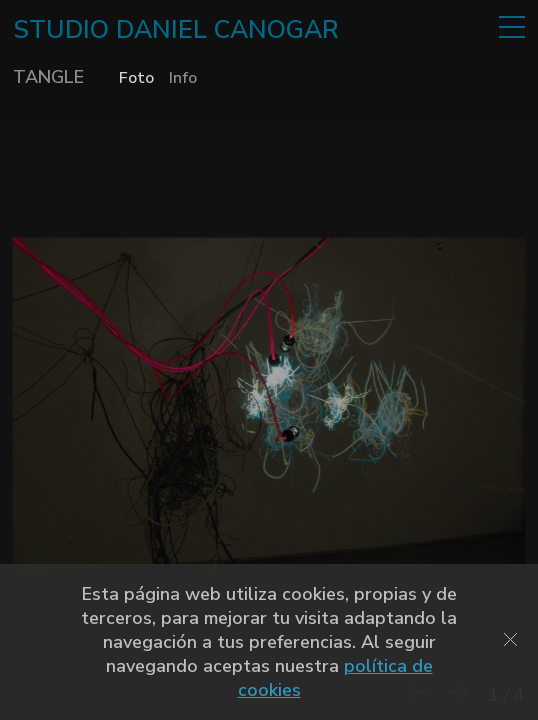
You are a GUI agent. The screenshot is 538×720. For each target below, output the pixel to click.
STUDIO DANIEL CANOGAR (176, 30)
